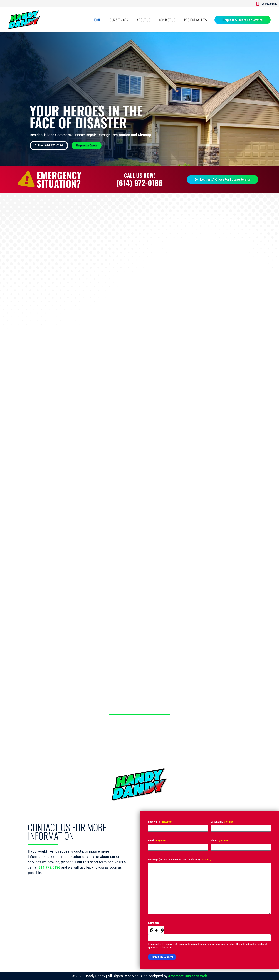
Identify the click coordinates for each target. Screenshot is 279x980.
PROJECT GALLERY (196, 20)
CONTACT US (167, 20)
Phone (220, 841)
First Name (160, 822)
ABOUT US (144, 20)
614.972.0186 (49, 867)
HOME (97, 20)
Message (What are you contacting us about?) (179, 860)
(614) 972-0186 (140, 183)
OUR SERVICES (119, 20)
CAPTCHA (154, 923)
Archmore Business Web (188, 976)
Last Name (222, 822)
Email (157, 841)
